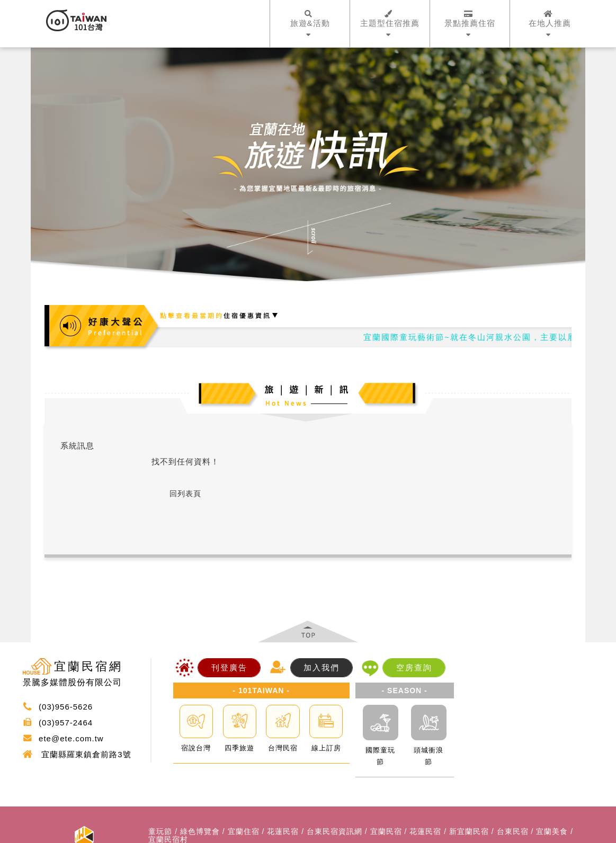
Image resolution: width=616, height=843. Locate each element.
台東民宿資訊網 (334, 832)
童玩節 (160, 832)
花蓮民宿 (283, 832)
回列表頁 (185, 494)
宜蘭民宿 (386, 832)
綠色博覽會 (200, 832)
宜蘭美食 (552, 832)
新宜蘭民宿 (469, 832)
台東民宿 (513, 832)
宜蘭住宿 (244, 832)
